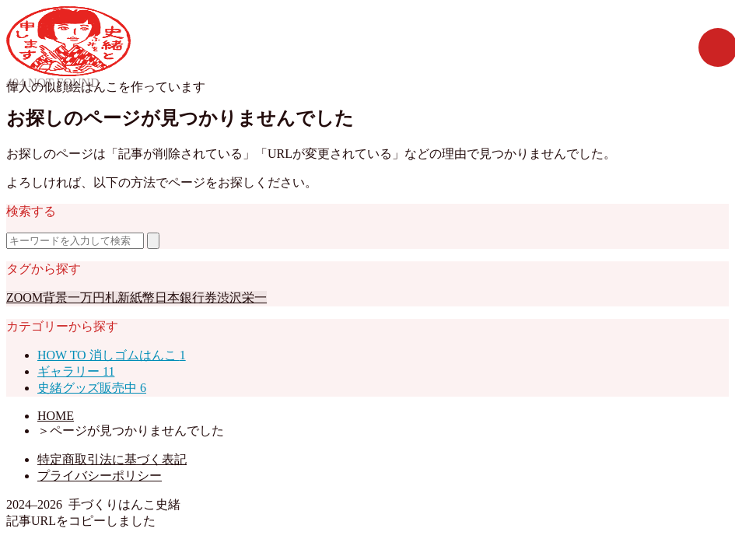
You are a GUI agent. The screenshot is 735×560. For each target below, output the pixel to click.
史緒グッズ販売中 (92, 388)
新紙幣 (136, 297)
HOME (56, 416)
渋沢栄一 (242, 297)
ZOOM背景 (37, 297)
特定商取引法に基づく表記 (112, 459)
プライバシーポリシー (100, 476)
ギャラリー (76, 371)
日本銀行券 (186, 297)
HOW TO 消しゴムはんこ (112, 355)
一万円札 (93, 297)
